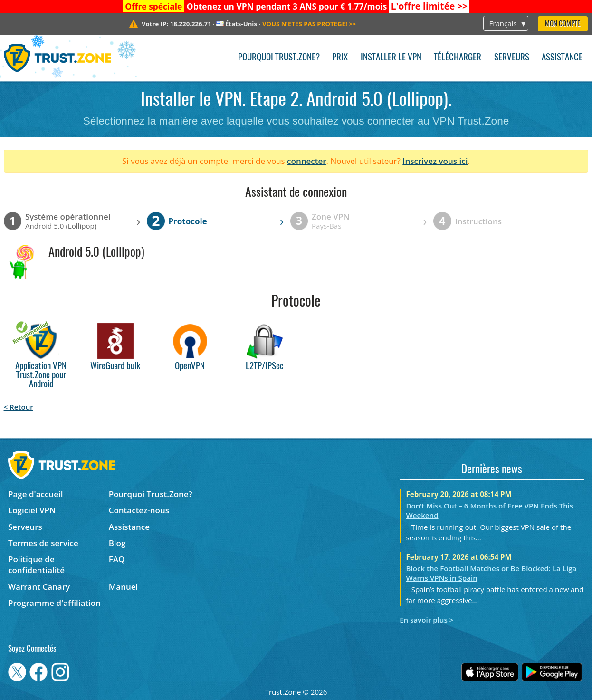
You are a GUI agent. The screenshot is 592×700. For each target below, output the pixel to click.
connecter (307, 161)
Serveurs (512, 58)
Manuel (124, 587)
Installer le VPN (391, 58)
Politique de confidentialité (36, 565)
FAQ (117, 559)
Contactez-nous (139, 510)
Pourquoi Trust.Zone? (279, 58)
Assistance (562, 58)
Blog (117, 543)
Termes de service (43, 543)
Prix (340, 58)
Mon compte (563, 24)
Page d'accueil (35, 494)
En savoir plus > (426, 620)
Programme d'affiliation (54, 603)
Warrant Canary (39, 587)
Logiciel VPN (32, 510)
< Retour (19, 407)
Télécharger (458, 58)
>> (429, 6)
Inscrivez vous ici (435, 161)
